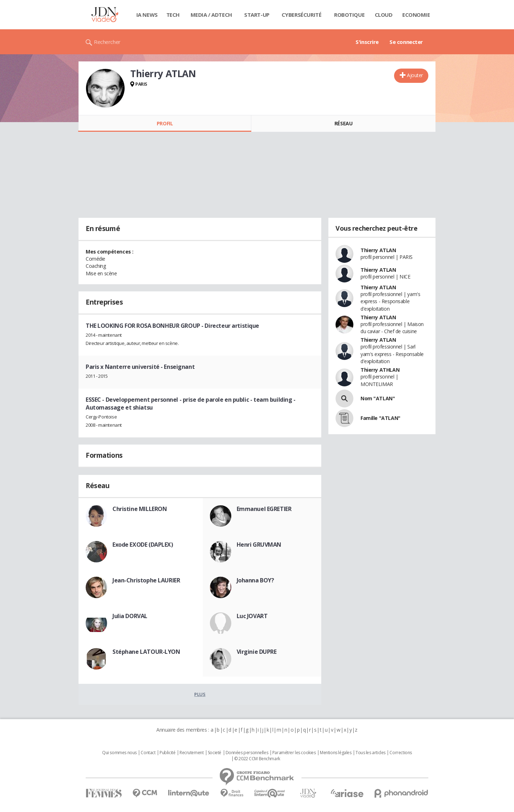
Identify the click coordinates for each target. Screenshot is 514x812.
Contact (148, 753)
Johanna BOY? (255, 580)
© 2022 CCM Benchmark (257, 759)
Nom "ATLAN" (378, 398)
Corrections (400, 753)
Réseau (343, 123)
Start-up (257, 15)
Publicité (167, 753)
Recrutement (192, 753)
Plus (200, 694)
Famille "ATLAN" (381, 418)
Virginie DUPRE (257, 652)
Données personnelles (247, 753)
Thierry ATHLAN (380, 370)
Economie (416, 15)
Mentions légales (336, 753)
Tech (173, 15)
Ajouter (415, 75)
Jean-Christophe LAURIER (146, 580)
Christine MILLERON (140, 509)
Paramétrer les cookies (294, 753)
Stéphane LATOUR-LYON (146, 652)
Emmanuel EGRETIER (264, 509)
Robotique (349, 15)
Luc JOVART (252, 616)
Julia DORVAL (130, 616)
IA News (147, 15)
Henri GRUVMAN (259, 545)
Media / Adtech (211, 15)
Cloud (384, 15)
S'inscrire (367, 42)
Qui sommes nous (119, 753)
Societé (215, 753)
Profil (165, 123)
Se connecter (406, 42)
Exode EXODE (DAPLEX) (143, 545)
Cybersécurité (302, 15)
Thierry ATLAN (378, 250)
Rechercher (107, 42)
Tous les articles (371, 753)
